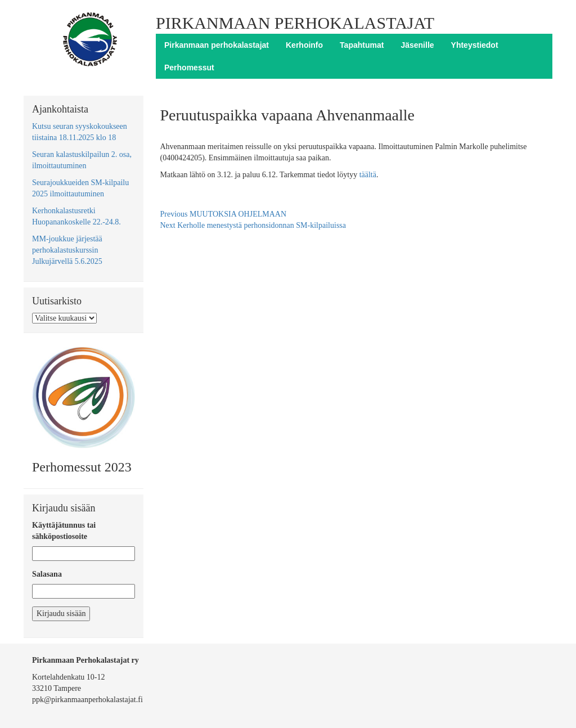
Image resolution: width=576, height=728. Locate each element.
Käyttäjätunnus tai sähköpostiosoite (64, 531)
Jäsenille (417, 45)
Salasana (47, 574)
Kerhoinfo (304, 45)
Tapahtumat (362, 45)
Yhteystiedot (475, 45)
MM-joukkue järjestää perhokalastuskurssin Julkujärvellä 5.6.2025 (67, 250)
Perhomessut (189, 68)
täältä (368, 175)
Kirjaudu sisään (61, 614)
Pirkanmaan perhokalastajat (217, 45)
